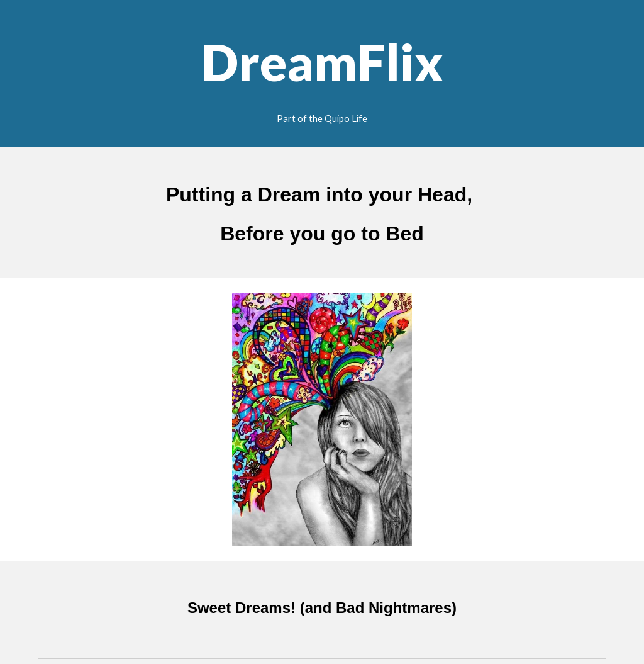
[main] (322, 74)
